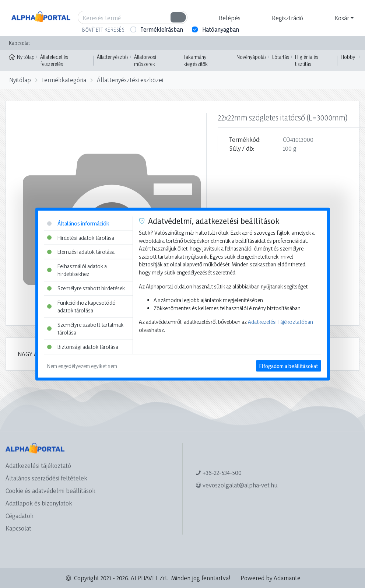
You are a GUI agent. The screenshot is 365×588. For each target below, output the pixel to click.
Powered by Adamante (271, 578)
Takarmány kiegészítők (196, 61)
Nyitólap (22, 56)
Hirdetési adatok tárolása (81, 237)
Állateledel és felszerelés (54, 61)
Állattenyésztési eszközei (130, 80)
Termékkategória (64, 80)
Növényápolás (252, 57)
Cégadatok (20, 516)
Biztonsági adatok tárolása (83, 347)
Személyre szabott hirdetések (86, 288)
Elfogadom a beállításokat (289, 366)
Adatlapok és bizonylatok (39, 503)
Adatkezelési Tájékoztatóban (280, 322)
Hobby (348, 57)
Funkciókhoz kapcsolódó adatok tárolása (81, 306)
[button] (229, 18)
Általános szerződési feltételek (46, 478)
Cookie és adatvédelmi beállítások (50, 491)
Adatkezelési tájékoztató (38, 465)
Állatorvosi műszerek (145, 61)
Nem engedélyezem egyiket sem (82, 366)
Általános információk (78, 223)
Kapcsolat (19, 43)
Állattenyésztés (113, 57)
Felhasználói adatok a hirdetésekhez (77, 270)
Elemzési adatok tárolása (81, 252)
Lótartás (281, 57)
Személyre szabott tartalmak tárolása (85, 329)
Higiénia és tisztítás (307, 61)
